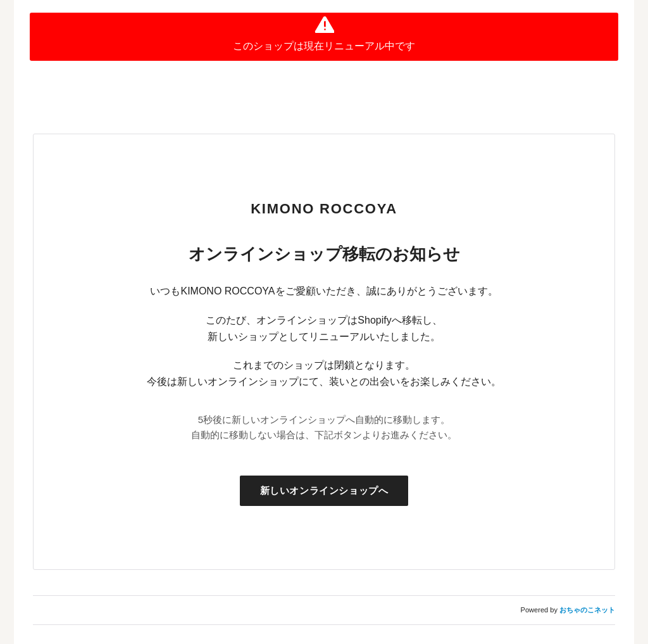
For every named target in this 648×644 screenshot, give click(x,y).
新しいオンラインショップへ (324, 490)
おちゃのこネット (587, 610)
